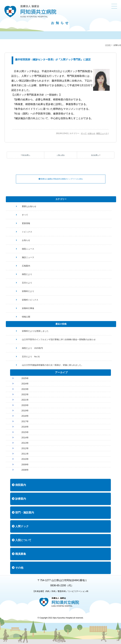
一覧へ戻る (61, 155)
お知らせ (91, 133)
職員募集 (19, 554)
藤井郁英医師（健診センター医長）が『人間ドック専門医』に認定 (53, 59)
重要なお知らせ (29, 206)
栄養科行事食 (28, 308)
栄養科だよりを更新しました (35, 331)
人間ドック (20, 526)
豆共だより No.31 (31, 357)
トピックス (27, 232)
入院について (22, 540)
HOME (108, 45)
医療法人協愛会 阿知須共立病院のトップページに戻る (61, 179)
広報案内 (26, 266)
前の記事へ (26, 155)
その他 (18, 568)
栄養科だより (28, 291)
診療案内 (19, 499)
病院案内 (19, 485)
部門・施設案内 (23, 513)
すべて (84, 133)
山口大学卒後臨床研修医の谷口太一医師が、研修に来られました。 (53, 365)
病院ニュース (102, 133)
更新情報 (26, 223)
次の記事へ (95, 155)
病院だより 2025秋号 (32, 348)
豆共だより (27, 283)
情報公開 (26, 317)
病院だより (27, 274)
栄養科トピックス (30, 300)
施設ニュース (28, 257)
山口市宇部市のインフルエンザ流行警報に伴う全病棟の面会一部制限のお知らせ (59, 339)
